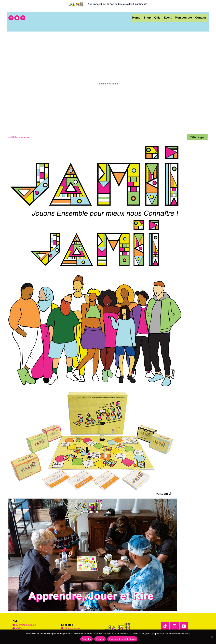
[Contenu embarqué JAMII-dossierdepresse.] (108, 84)
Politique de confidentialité (122, 639)
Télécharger (197, 137)
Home (127, 18)
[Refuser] (212, 637)
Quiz (151, 18)
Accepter (86, 639)
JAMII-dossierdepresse (19, 137)
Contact (200, 18)
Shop (140, 18)
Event (163, 18)
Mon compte (181, 18)
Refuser (100, 639)
